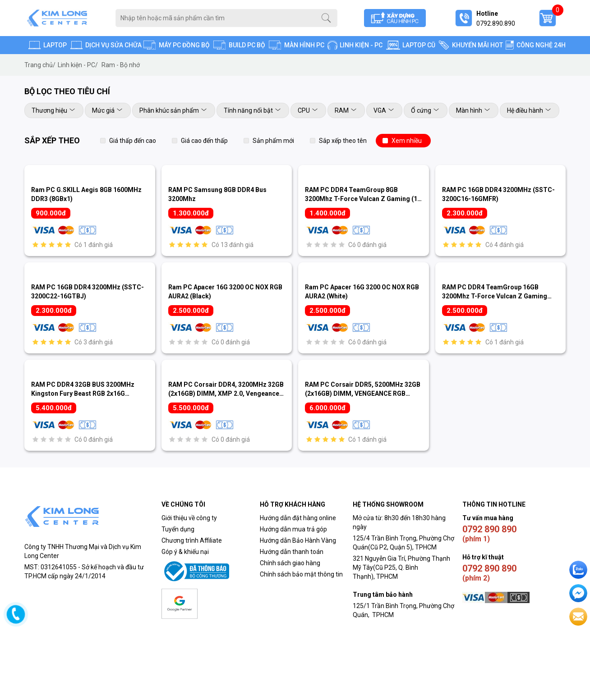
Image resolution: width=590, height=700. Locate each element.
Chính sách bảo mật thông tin (301, 574)
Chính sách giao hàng (290, 563)
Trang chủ (40, 65)
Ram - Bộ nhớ (121, 65)
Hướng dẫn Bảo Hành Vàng (298, 540)
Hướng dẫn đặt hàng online (298, 518)
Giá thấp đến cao (133, 141)
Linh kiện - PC (78, 65)
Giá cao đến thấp (204, 141)
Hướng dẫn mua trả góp (293, 529)
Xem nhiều (407, 141)
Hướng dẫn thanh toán (292, 552)
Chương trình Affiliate (192, 540)
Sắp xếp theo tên (343, 141)
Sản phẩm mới (273, 141)
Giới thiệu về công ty (189, 518)
